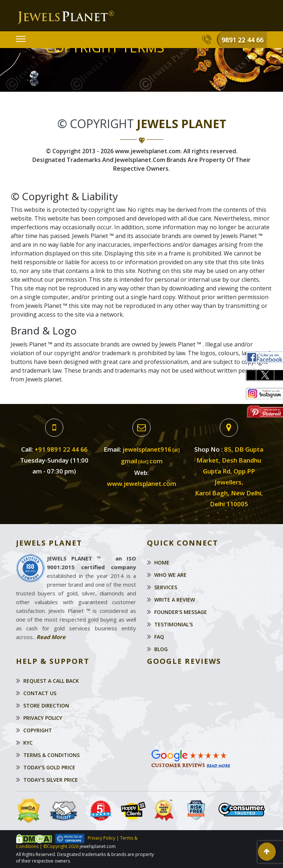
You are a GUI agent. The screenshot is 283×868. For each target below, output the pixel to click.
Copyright (38, 730)
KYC (28, 743)
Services (166, 587)
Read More (51, 637)
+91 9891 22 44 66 (61, 449)
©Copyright (55, 846)
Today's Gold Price (49, 767)
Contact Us (40, 693)
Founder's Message (181, 612)
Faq (159, 637)
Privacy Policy (43, 718)
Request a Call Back (51, 681)
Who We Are (170, 575)
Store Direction (46, 706)
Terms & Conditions (51, 755)
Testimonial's (174, 624)
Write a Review (175, 600)
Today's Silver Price (51, 780)
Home (162, 562)
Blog (161, 649)
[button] (267, 852)
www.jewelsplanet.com (141, 483)
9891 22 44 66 (242, 40)
